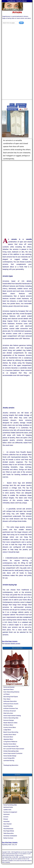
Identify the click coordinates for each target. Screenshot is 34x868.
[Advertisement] (17, 45)
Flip (21, 109)
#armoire (8, 643)
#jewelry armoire (15, 643)
